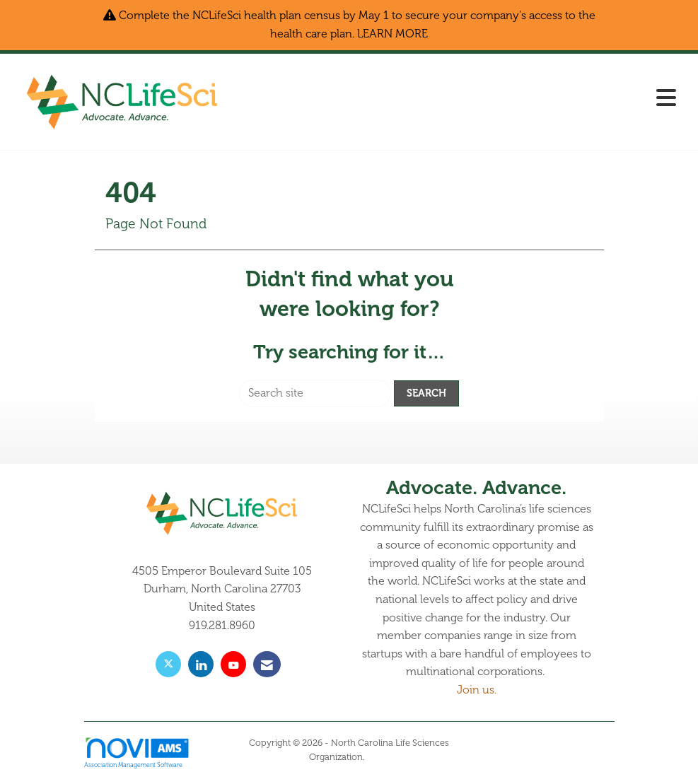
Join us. (477, 690)
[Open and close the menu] (459, 99)
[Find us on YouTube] (233, 664)
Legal (378, 757)
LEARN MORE (392, 34)
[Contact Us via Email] (267, 664)
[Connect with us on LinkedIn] (201, 664)
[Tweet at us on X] (168, 664)
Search (426, 393)
